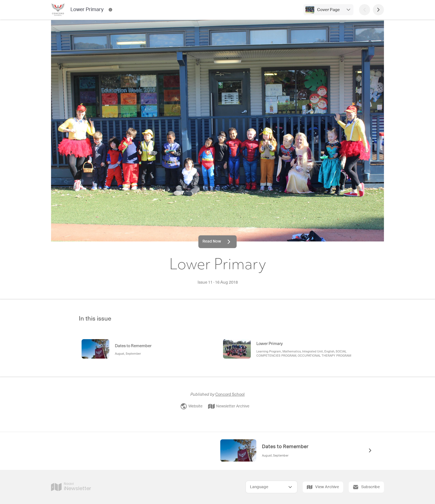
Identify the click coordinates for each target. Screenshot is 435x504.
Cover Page (328, 10)
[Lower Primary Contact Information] (110, 10)
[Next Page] (378, 10)
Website (191, 406)
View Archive (323, 487)
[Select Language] (271, 487)
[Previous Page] (365, 10)
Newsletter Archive (229, 406)
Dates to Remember (285, 447)
